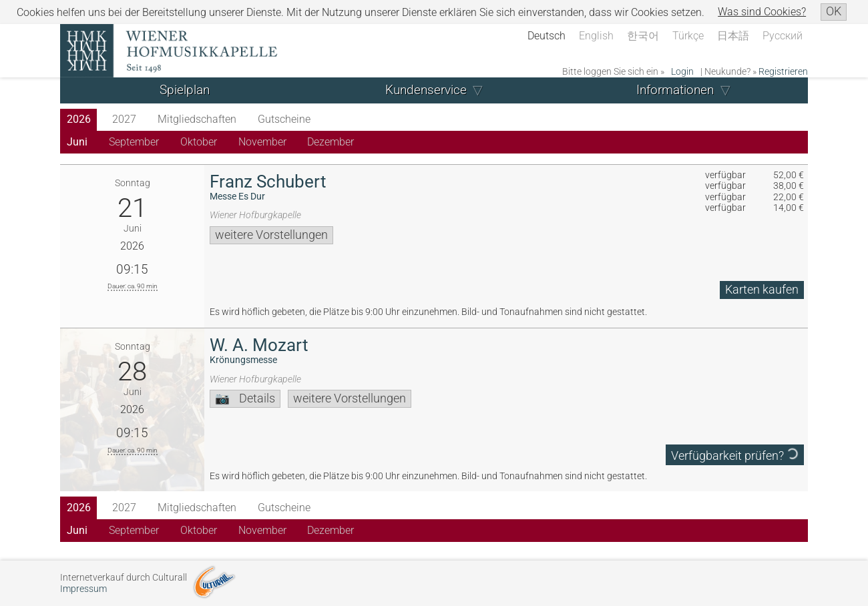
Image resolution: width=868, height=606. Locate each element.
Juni (77, 142)
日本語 (733, 36)
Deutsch (547, 36)
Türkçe (688, 36)
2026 (79, 119)
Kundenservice (426, 90)
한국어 (643, 36)
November (262, 142)
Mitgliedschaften (197, 119)
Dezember (331, 142)
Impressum (83, 589)
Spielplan (185, 90)
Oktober (199, 142)
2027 (124, 119)
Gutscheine (284, 119)
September (134, 142)
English (596, 36)
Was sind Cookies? (762, 12)
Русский (783, 36)
